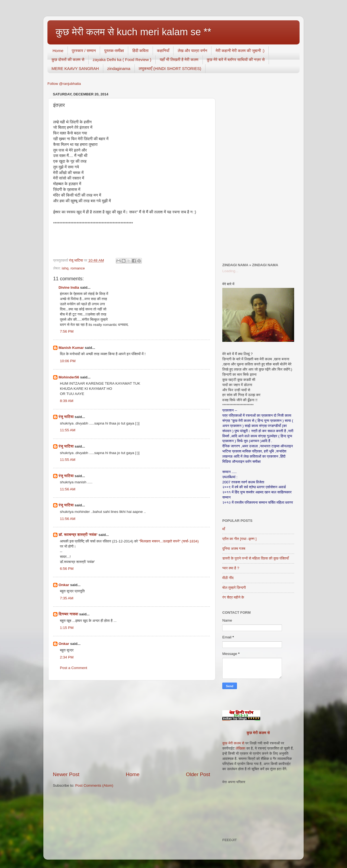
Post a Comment (74, 668)
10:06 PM (68, 361)
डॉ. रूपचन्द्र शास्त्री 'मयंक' (78, 535)
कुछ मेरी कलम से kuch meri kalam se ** (133, 32)
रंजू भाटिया (66, 417)
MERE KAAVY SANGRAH (75, 68)
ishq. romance (73, 268)
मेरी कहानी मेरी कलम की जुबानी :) (240, 51)
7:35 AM (67, 598)
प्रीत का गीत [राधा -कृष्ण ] (239, 539)
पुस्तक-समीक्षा (114, 51)
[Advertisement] (131, 726)
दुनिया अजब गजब (234, 549)
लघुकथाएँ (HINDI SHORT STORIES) (170, 68)
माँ (224, 529)
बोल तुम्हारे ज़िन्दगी (234, 588)
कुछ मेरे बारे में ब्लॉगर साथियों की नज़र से (236, 60)
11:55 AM (68, 430)
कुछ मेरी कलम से (258, 733)
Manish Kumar (71, 348)
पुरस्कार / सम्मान (84, 51)
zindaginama (119, 68)
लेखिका (240, 748)
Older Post (198, 774)
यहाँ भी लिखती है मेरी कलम (179, 60)
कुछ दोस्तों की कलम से (68, 60)
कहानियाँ (163, 51)
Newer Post (66, 774)
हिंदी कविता (140, 51)
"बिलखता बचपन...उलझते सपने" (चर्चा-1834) (169, 541)
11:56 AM (68, 489)
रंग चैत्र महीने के (233, 597)
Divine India (69, 287)
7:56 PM (67, 331)
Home (58, 51)
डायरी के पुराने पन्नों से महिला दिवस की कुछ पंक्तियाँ (256, 558)
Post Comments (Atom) (94, 785)
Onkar (64, 585)
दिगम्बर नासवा (68, 614)
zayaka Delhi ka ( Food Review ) (122, 60)
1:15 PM (67, 628)
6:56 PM (67, 569)
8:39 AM (67, 401)
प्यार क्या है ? (231, 568)
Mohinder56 (69, 377)
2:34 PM (67, 657)
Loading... (230, 271)
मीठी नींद (228, 578)
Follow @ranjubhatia (64, 84)
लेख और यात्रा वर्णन (192, 51)
